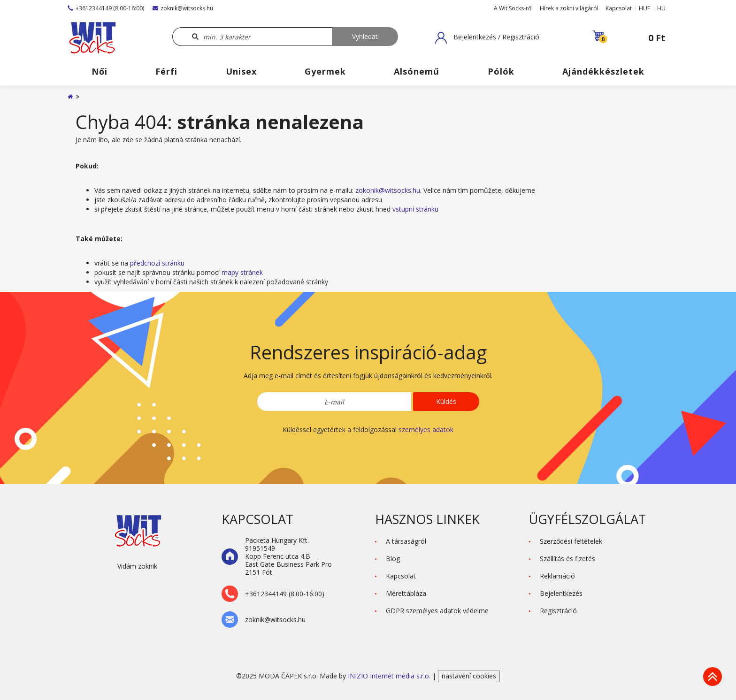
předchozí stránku (157, 263)
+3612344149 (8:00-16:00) (106, 8)
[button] (487, 38)
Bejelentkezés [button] (561, 593)
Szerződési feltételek (571, 541)
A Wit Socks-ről (513, 8)
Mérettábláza (406, 593)
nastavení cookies (469, 676)
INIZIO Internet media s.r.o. (390, 676)
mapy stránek (242, 272)
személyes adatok (426, 430)
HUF (644, 8)
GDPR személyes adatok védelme (437, 611)
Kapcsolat (619, 8)
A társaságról (406, 541)
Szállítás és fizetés (567, 559)
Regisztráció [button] (558, 611)
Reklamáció (557, 576)
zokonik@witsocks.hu (388, 190)
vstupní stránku (415, 209)
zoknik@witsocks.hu (183, 8)
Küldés (446, 401)
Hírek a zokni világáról (569, 8)
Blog (393, 559)
